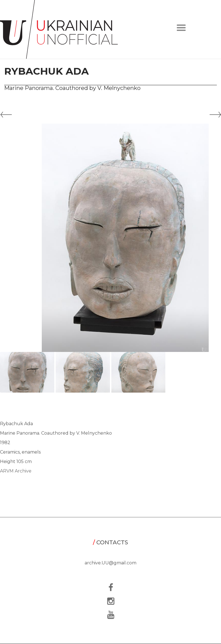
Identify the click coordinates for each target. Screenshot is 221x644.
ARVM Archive (16, 471)
